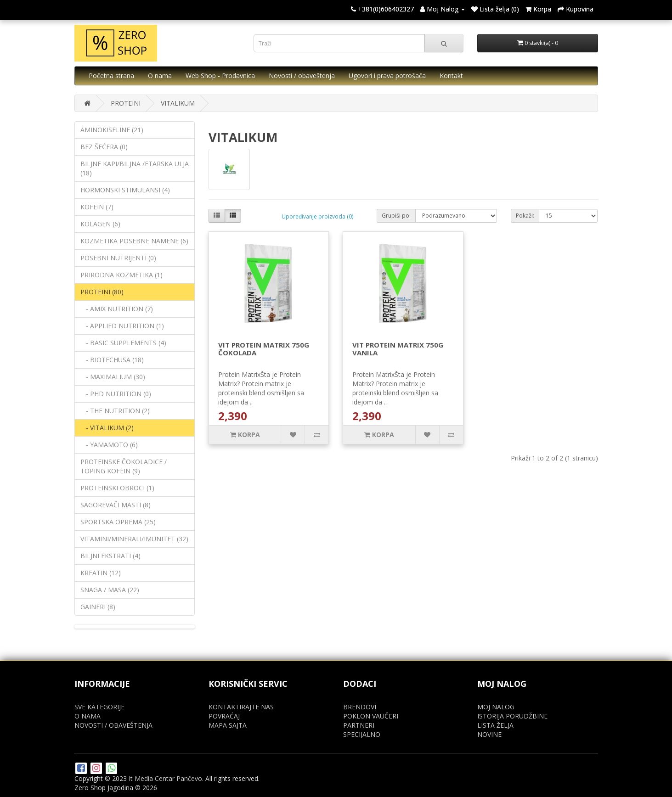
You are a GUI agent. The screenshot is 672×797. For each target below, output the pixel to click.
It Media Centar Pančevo (165, 778)
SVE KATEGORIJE (99, 707)
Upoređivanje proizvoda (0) (317, 216)
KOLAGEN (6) (100, 224)
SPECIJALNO (362, 734)
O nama (160, 76)
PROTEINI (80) (102, 292)
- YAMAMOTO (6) (109, 445)
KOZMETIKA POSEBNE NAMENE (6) (134, 241)
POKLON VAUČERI (371, 716)
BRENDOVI (360, 707)
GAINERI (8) (98, 607)
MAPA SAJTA (228, 725)
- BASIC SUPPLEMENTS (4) (123, 343)
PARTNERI (359, 725)
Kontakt (451, 76)
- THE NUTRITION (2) (115, 411)
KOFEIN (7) (97, 207)
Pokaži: (525, 216)
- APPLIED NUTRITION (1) (122, 326)
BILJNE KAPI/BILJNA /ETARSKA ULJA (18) (135, 168)
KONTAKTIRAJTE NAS (241, 707)
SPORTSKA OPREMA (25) (118, 522)
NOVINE (489, 734)
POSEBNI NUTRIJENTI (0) (118, 258)
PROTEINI (126, 103)
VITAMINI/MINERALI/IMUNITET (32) (134, 539)
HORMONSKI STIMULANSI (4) (125, 190)
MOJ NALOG (496, 707)
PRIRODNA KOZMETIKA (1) (121, 275)
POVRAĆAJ (224, 716)
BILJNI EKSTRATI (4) (110, 556)
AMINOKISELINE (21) (112, 130)
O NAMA (88, 716)
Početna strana (111, 76)
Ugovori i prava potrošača (387, 76)
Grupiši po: (396, 216)
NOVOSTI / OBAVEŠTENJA (113, 725)
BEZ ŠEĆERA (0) (104, 147)
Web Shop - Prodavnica (220, 76)
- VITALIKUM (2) (107, 428)
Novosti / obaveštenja (302, 76)
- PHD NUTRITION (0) (116, 394)
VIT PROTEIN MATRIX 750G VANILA (398, 349)
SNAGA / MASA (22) (110, 590)
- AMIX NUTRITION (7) (117, 309)
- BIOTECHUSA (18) (112, 360)
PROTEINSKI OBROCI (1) (117, 488)
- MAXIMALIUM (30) (113, 377)
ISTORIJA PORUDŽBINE (512, 716)
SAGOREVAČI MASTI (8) (116, 505)
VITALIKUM (178, 103)
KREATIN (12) (101, 573)
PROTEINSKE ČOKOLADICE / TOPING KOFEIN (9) (124, 466)
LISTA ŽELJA (495, 725)
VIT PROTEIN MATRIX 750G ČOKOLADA (264, 349)
